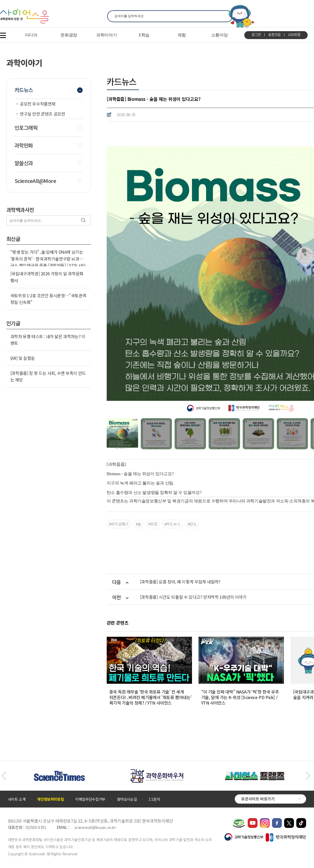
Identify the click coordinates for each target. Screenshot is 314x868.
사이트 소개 (17, 799)
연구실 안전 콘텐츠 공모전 (42, 114)
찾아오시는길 (127, 799)
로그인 (256, 35)
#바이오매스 (119, 524)
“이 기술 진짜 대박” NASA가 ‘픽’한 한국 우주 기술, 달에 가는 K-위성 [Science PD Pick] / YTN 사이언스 (240, 697)
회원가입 (275, 35)
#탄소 (192, 524)
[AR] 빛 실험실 (23, 358)
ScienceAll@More (35, 181)
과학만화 (24, 145)
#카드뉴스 (172, 524)
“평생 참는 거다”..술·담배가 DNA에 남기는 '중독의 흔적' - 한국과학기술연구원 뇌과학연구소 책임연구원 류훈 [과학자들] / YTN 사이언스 (49, 262)
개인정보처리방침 (50, 799)
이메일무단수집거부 (90, 799)
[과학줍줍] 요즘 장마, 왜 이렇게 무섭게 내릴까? (180, 582)
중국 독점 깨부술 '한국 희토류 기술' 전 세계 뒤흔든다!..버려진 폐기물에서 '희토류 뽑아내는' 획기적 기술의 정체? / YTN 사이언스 (151, 697)
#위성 (153, 524)
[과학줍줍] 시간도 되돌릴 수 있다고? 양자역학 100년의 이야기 (193, 597)
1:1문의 (154, 799)
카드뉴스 (24, 90)
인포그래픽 (26, 128)
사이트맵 (294, 35)
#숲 (139, 524)
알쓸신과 (24, 163)
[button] (113, 281)
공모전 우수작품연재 (38, 104)
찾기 (225, 16)
